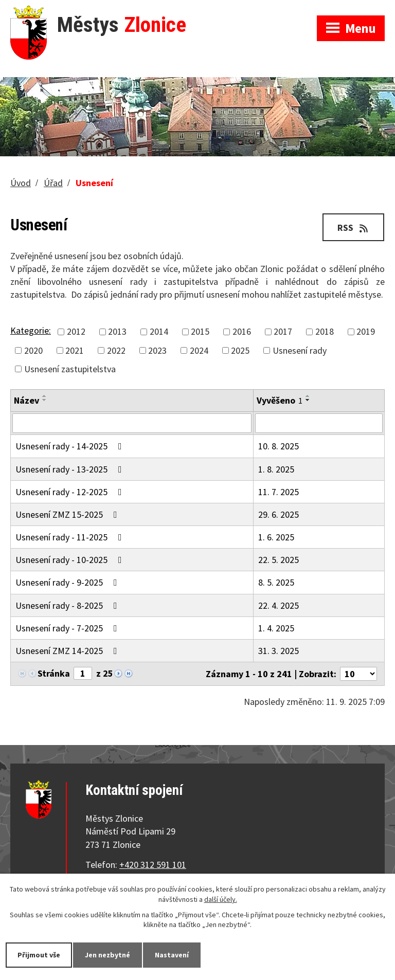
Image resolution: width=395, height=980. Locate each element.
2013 (117, 332)
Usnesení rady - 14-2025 (71, 446)
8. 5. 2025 (276, 582)
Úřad (53, 183)
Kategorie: (31, 330)
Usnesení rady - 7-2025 (68, 628)
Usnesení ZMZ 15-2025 (68, 514)
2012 (76, 332)
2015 (200, 332)
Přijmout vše (39, 955)
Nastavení (172, 955)
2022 (116, 350)
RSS (354, 228)
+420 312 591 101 (153, 865)
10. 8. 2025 (279, 446)
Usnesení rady (300, 350)
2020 (33, 350)
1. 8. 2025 (276, 469)
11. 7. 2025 (279, 492)
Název (26, 400)
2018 (325, 332)
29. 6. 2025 (279, 514)
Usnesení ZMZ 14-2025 (68, 651)
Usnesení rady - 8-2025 (68, 605)
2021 (75, 350)
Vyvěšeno (280, 400)
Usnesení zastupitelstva (70, 369)
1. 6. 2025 (276, 537)
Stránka (54, 673)
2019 (366, 332)
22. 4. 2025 (279, 605)
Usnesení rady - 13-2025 (71, 469)
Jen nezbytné (107, 955)
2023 (157, 350)
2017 (283, 332)
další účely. (221, 899)
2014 (159, 332)
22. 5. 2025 (279, 560)
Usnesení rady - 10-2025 (71, 560)
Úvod (21, 183)
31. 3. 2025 (279, 651)
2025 (240, 350)
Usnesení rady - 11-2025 (71, 537)
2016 (242, 332)
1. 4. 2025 (276, 628)
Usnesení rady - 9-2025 (68, 582)
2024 (199, 350)
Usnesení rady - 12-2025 (71, 492)
